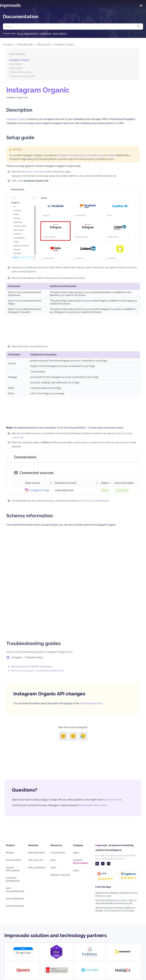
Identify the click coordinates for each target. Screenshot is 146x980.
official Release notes (91, 703)
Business (99, 155)
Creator (111, 155)
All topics (8, 44)
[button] (141, 6)
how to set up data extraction (95, 501)
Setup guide (16, 68)
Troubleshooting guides (22, 76)
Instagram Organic (65, 44)
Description (15, 64)
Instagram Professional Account (75, 155)
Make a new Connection (32, 172)
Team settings (60, 33)
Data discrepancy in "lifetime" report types (31, 666)
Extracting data (25, 44)
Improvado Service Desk (93, 805)
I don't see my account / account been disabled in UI (37, 671)
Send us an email (112, 800)
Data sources (44, 44)
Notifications (46, 33)
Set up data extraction (28, 33)
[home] (10, 6)
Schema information (20, 72)
